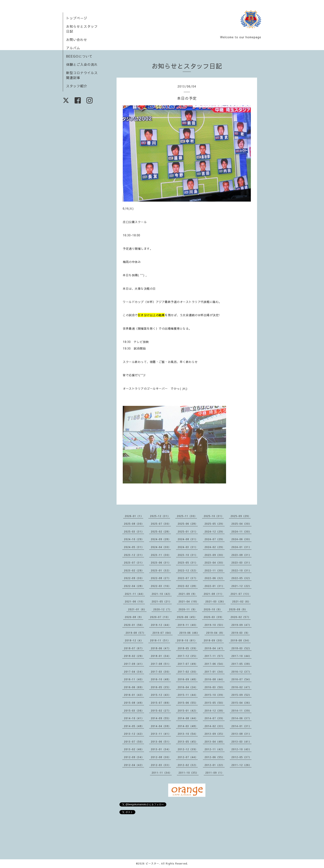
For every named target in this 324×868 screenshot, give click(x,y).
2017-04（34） (134, 672)
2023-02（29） (134, 570)
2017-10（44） (241, 656)
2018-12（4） (134, 640)
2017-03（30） (161, 672)
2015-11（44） (188, 695)
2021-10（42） (162, 594)
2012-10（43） (241, 749)
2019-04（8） (215, 633)
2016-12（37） (241, 672)
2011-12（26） (241, 765)
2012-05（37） (241, 757)
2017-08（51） (161, 664)
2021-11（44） (135, 594)
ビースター (152, 863)
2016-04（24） (188, 687)
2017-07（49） (188, 664)
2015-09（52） (241, 695)
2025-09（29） (241, 516)
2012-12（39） (188, 749)
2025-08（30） (134, 524)
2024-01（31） (241, 547)
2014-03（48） (188, 726)
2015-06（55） (188, 703)
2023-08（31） (241, 555)
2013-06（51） (161, 742)
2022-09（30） (134, 578)
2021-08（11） (214, 594)
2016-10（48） (161, 679)
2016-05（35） (161, 687)
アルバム (73, 48)
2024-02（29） (215, 547)
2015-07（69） (161, 703)
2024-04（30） (161, 547)
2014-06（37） (241, 718)
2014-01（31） (241, 726)
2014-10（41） (134, 718)
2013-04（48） (215, 742)
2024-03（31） (188, 547)
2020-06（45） (187, 617)
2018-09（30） (214, 640)
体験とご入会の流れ (82, 64)
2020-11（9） (188, 609)
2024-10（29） (134, 539)
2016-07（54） (241, 679)
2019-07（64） (163, 633)
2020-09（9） (238, 609)
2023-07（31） (134, 563)
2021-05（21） (162, 601)
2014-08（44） (188, 718)
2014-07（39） (215, 718)
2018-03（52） (241, 648)
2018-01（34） (161, 656)
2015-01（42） (188, 711)
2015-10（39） (215, 695)
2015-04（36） (241, 703)
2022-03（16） (161, 586)
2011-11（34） (162, 773)
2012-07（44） (188, 757)
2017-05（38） (241, 664)
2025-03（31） (134, 531)
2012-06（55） (215, 757)
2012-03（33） (161, 765)
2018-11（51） (160, 640)
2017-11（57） (215, 656)
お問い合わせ (77, 40)
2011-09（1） (215, 773)
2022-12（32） (188, 570)
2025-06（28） (188, 524)
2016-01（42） (134, 695)
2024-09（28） (161, 539)
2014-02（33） (215, 726)
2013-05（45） (188, 742)
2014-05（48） (134, 726)
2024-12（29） (215, 531)
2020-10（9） (213, 609)
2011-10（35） (189, 773)
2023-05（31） (188, 563)
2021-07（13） (241, 594)
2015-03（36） (134, 711)
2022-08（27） (161, 578)
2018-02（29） (134, 656)
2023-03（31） (241, 563)
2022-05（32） (241, 578)
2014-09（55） (161, 718)
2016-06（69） (134, 687)
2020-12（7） (163, 609)
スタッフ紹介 (77, 86)
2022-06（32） (215, 578)
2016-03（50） (215, 687)
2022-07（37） (188, 578)
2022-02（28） (188, 586)
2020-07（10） (160, 617)
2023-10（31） (188, 555)
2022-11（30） (215, 570)
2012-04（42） (134, 765)
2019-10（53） (215, 625)
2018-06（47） (161, 648)
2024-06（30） (241, 539)
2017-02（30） (188, 672)
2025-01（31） (188, 531)
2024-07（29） (215, 539)
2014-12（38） (215, 711)
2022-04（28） (134, 586)
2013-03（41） (241, 742)
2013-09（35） (215, 734)
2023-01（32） (161, 570)
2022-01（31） (215, 586)
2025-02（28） (161, 531)
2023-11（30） (161, 555)
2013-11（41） (161, 734)
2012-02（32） (188, 765)
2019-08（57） (136, 633)
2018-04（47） (215, 648)
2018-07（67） (134, 648)
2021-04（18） (189, 601)
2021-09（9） (188, 594)
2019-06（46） (189, 633)
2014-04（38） (161, 726)
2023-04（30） (215, 563)
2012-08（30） (161, 757)
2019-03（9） (241, 633)
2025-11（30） (187, 516)
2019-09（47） (241, 625)
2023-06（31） (161, 563)
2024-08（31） (188, 539)
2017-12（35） (188, 656)
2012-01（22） (215, 765)
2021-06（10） (135, 601)
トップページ (77, 18)
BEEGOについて (79, 56)
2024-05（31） (134, 547)
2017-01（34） (215, 672)
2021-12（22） (241, 586)
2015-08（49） (134, 703)
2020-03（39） (214, 617)
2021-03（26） (215, 601)
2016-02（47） (241, 687)
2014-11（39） (241, 711)
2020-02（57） (241, 617)
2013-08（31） (241, 734)
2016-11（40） (134, 679)
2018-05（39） (188, 648)
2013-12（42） (134, 734)
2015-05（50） (215, 703)
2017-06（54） (215, 664)
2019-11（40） (188, 625)
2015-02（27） (161, 711)
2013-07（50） (134, 742)
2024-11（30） (241, 531)
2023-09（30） (215, 555)
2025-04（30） (241, 524)
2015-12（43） (161, 695)
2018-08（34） (241, 640)
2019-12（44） (161, 625)
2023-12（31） (134, 555)
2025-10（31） (214, 516)
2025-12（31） (160, 516)
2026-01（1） (134, 516)
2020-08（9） (134, 617)
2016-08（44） (215, 679)
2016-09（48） (188, 679)
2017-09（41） (134, 664)
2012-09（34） (134, 757)
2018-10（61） (187, 640)
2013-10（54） (188, 734)
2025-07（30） (161, 524)
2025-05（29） (215, 524)
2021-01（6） (137, 609)
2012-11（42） (215, 749)
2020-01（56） (134, 625)
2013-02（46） (134, 749)
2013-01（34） (161, 749)
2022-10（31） (241, 570)
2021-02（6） (241, 601)
